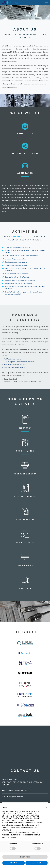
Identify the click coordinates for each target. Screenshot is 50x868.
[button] (47, 807)
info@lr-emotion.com (16, 797)
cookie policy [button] (29, 820)
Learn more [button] (25, 857)
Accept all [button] (37, 863)
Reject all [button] (14, 863)
